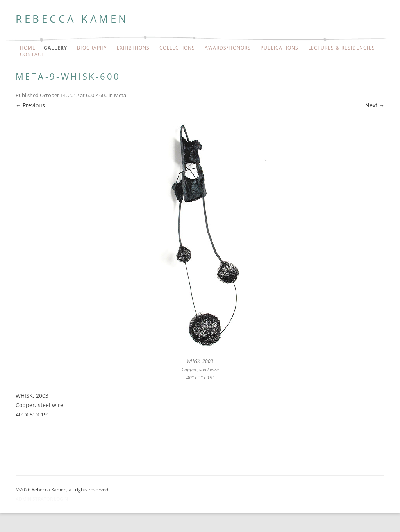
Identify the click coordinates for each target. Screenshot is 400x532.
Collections (177, 48)
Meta (120, 95)
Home (28, 48)
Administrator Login (42, 499)
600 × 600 (97, 95)
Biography (92, 48)
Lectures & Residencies (342, 48)
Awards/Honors (228, 48)
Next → (375, 105)
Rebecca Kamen (72, 19)
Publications (279, 48)
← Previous (30, 105)
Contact (32, 55)
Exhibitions (133, 48)
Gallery (56, 48)
